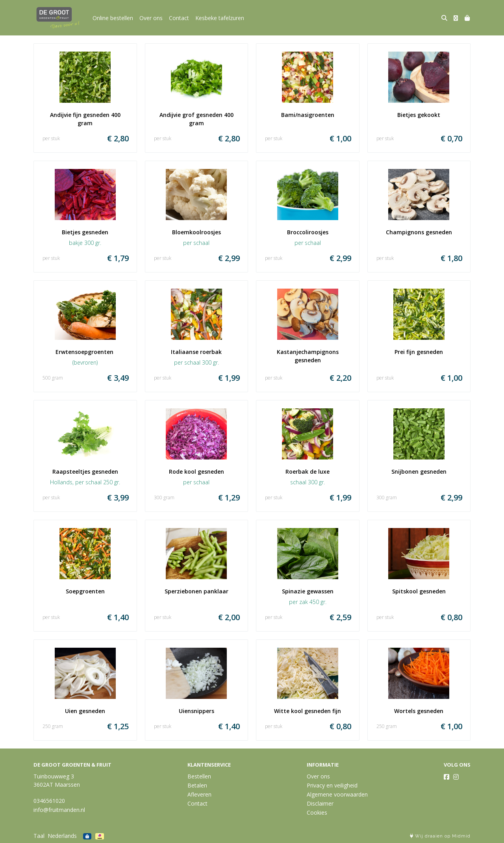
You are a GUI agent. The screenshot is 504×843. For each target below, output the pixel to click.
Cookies (317, 812)
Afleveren (199, 794)
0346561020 (49, 801)
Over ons (151, 18)
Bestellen (199, 776)
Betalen (197, 785)
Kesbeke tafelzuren (220, 18)
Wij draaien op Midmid (440, 836)
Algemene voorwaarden (337, 794)
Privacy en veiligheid (332, 785)
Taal (39, 836)
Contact (179, 18)
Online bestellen (113, 18)
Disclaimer (320, 803)
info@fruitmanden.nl (59, 810)
